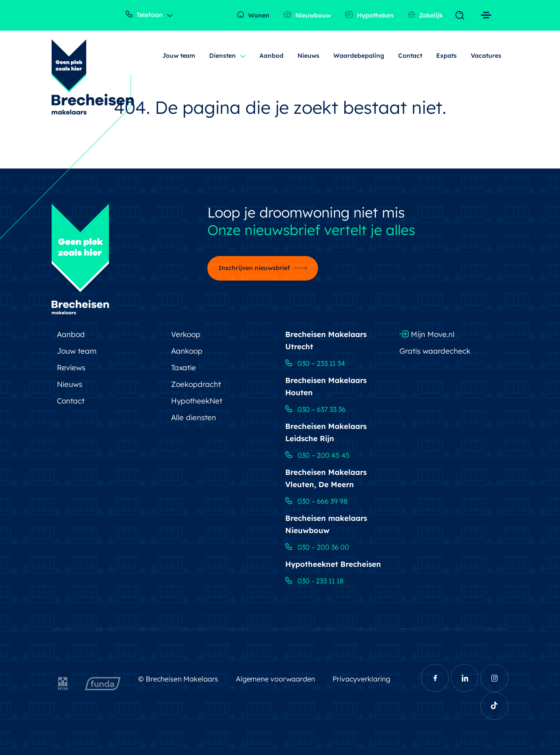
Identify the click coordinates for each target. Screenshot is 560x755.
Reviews (71, 367)
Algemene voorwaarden (276, 679)
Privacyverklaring (361, 679)
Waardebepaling (359, 56)
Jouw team (179, 56)
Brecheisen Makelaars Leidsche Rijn (326, 432)
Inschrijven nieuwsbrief (254, 268)
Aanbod (271, 56)
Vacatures (486, 56)
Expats (446, 56)
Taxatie (184, 367)
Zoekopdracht (196, 384)
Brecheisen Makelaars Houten (326, 386)
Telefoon (144, 15)
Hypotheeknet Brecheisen (333, 564)
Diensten (222, 56)
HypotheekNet (197, 401)
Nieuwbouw (307, 15)
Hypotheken (369, 15)
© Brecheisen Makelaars (178, 679)
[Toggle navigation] (462, 16)
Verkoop (186, 334)
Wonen (253, 15)
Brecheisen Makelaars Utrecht (326, 340)
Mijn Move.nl (427, 334)
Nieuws (308, 56)
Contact (410, 56)
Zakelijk (425, 15)
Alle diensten (194, 417)
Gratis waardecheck (435, 351)
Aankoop (187, 351)
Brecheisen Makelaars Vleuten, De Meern (326, 478)
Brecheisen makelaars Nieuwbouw (326, 524)
